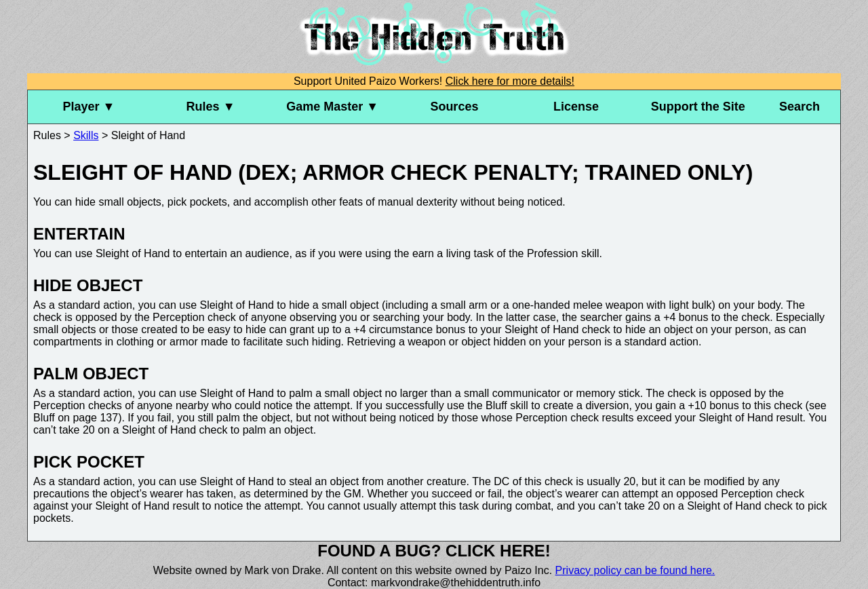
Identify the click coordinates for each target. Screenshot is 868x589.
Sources (454, 107)
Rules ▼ (211, 107)
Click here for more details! (510, 81)
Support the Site (698, 107)
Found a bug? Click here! (434, 551)
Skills (86, 135)
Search (800, 107)
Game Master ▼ (332, 107)
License (576, 107)
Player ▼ (88, 107)
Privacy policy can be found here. (635, 570)
